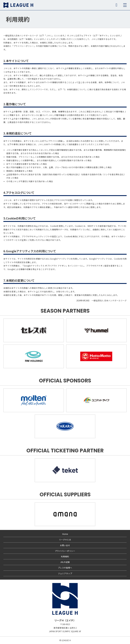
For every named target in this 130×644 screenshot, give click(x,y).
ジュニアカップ (65, 573)
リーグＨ (18, 5)
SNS (116, 5)
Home (65, 534)
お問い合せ (65, 545)
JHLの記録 (65, 562)
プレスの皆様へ (65, 568)
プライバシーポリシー (65, 551)
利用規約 (65, 556)
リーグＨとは (65, 540)
